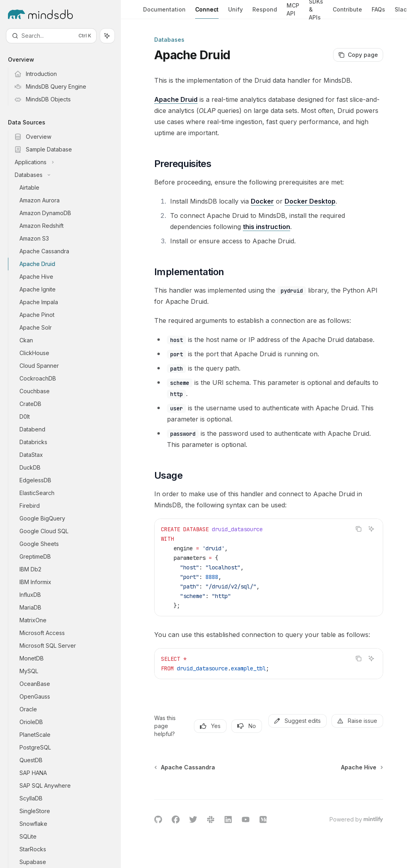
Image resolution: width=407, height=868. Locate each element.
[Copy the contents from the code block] (359, 529)
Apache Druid (176, 99)
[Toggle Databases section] (67, 175)
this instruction (266, 227)
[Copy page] (358, 55)
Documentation (164, 13)
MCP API (293, 11)
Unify (235, 13)
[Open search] (51, 36)
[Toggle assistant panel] (107, 36)
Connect (207, 13)
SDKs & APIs (316, 9)
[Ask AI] (371, 529)
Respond (265, 13)
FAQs (378, 13)
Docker (262, 201)
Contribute (347, 13)
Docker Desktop (310, 201)
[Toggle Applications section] (67, 162)
